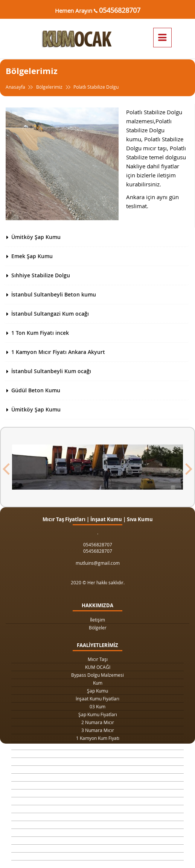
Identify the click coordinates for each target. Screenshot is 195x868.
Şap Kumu (97, 691)
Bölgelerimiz (49, 87)
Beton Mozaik (97, 841)
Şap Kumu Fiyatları (98, 714)
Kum (98, 683)
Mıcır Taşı (98, 659)
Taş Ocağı (97, 793)
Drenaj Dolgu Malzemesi (97, 754)
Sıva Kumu (97, 825)
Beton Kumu (97, 809)
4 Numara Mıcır (98, 785)
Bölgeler (98, 628)
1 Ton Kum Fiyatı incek (40, 333)
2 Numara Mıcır (98, 722)
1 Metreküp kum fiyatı (98, 777)
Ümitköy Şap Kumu (36, 237)
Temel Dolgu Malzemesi (97, 817)
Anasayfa (20, 87)
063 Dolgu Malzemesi (98, 856)
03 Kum (97, 706)
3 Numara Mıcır (98, 730)
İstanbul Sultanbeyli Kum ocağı (51, 371)
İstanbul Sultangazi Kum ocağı (50, 314)
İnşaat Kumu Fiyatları (97, 699)
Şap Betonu (97, 833)
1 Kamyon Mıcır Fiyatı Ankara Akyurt (58, 352)
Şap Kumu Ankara (98, 801)
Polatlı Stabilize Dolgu (91, 87)
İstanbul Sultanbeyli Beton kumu (54, 294)
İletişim (97, 620)
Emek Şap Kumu (32, 256)
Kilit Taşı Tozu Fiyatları (98, 762)
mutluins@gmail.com (98, 563)
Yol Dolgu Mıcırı (97, 770)
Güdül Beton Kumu (36, 390)
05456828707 (120, 10)
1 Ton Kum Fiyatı (97, 746)
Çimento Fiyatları (97, 848)
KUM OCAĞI (98, 667)
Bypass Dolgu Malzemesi (97, 675)
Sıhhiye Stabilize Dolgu (41, 275)
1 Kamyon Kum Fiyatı (98, 738)
